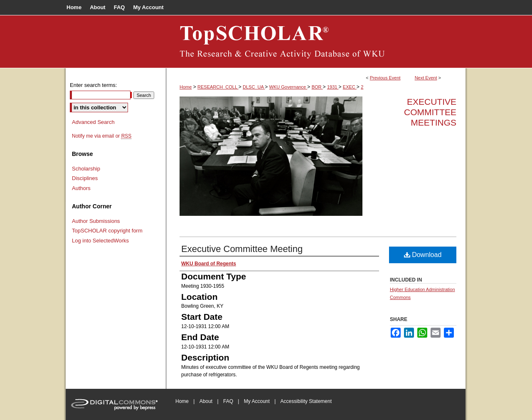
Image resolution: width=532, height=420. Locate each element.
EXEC (350, 87)
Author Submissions (96, 221)
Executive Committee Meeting (242, 249)
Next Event (426, 78)
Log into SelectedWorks (100, 241)
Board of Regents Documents (316, 42)
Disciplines (85, 178)
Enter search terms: (93, 85)
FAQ (228, 401)
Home (186, 87)
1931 (333, 87)
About (206, 401)
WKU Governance (288, 87)
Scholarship (86, 169)
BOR (317, 87)
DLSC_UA (254, 87)
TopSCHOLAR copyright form (107, 231)
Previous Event (385, 78)
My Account (257, 401)
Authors (81, 188)
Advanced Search (93, 122)
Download (423, 255)
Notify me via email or (102, 136)
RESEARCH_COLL (218, 87)
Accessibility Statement (306, 401)
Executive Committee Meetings (430, 112)
